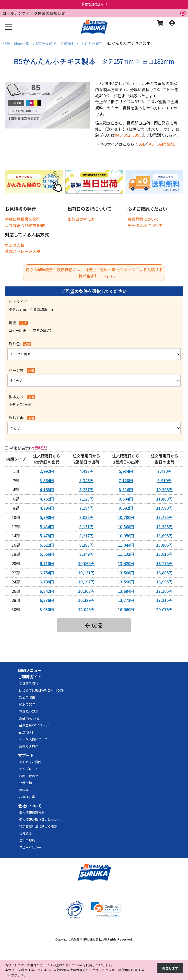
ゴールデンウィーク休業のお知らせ (34, 13)
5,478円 (47, 536)
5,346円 (86, 480)
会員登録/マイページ (34, 725)
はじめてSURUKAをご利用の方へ (43, 690)
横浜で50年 (27, 704)
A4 (142, 144)
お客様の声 (27, 797)
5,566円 (47, 554)
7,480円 (164, 471)
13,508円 (126, 573)
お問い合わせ (29, 776)
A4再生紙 (167, 144)
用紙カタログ (29, 746)
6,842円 (47, 591)
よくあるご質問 (30, 762)
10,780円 (126, 517)
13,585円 (164, 527)
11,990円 (164, 508)
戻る (94, 625)
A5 (151, 144)
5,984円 (126, 471)
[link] (106, 909)
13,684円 (126, 591)
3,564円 (47, 480)
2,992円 (47, 471)
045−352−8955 (128, 135)
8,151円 (86, 527)
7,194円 (86, 508)
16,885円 (164, 573)
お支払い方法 (29, 711)
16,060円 (126, 609)
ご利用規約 (27, 840)
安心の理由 (27, 697)
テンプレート (29, 769)
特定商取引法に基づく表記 (38, 826)
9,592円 (126, 508)
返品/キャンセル (31, 718)
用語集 (24, 790)
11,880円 (164, 499)
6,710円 (47, 563)
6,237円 (86, 490)
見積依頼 (25, 783)
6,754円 (47, 573)
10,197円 (86, 582)
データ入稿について (33, 739)
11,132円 (126, 554)
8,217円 (86, 536)
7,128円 (126, 480)
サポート (26, 755)
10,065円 (86, 563)
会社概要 (25, 833)
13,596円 (126, 582)
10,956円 (126, 536)
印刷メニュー (30, 670)
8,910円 (164, 480)
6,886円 (47, 600)
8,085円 (86, 517)
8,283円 (86, 545)
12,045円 (86, 609)
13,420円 (126, 563)
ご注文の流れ (29, 683)
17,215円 (164, 600)
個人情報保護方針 (32, 812)
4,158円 (47, 490)
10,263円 (86, 591)
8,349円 (86, 554)
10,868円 (126, 527)
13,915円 (164, 554)
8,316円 (126, 490)
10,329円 (86, 600)
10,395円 (164, 490)
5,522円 (47, 545)
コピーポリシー (30, 847)
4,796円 (47, 508)
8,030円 (47, 609)
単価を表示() (28, 448)
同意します (170, 968)
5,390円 (47, 517)
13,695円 (164, 536)
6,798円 (47, 582)
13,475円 (164, 517)
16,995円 (164, 582)
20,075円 (164, 609)
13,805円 (164, 545)
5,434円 (47, 527)
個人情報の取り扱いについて (40, 819)
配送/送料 (26, 732)
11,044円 (126, 545)
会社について (30, 806)
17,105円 (164, 591)
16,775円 (164, 563)
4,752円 (47, 499)
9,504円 (126, 499)
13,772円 (126, 600)
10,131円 (86, 573)
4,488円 (86, 471)
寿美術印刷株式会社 (88, 939)
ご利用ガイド (30, 677)
